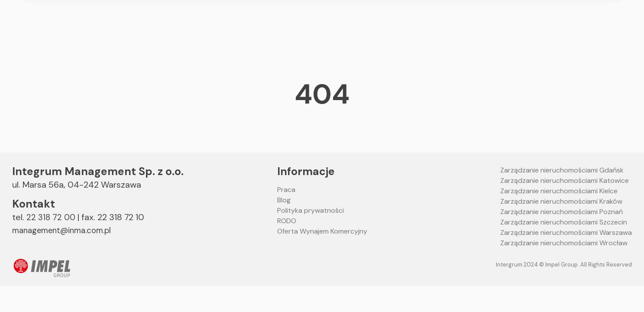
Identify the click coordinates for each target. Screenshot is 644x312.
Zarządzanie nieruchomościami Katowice (565, 180)
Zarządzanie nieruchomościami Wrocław (564, 243)
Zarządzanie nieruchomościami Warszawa (566, 232)
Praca (286, 190)
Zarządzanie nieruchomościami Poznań (561, 212)
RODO (287, 221)
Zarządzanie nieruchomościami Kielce (559, 191)
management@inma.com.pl (67, 230)
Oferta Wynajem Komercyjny (322, 231)
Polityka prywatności (311, 210)
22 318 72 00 (52, 217)
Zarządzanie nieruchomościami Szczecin (564, 222)
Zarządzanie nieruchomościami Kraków (561, 201)
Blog (284, 200)
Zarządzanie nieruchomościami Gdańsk (562, 170)
